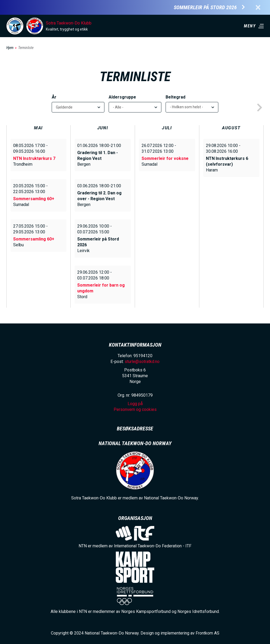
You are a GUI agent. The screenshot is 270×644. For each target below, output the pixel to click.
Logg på (135, 404)
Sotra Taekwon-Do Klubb (69, 23)
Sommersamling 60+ (34, 199)
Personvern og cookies (135, 409)
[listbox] (192, 107)
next (259, 108)
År (54, 97)
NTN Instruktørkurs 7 (34, 158)
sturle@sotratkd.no (142, 362)
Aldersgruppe (122, 97)
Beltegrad (175, 97)
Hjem (10, 48)
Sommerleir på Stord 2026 (205, 8)
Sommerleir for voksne (165, 158)
